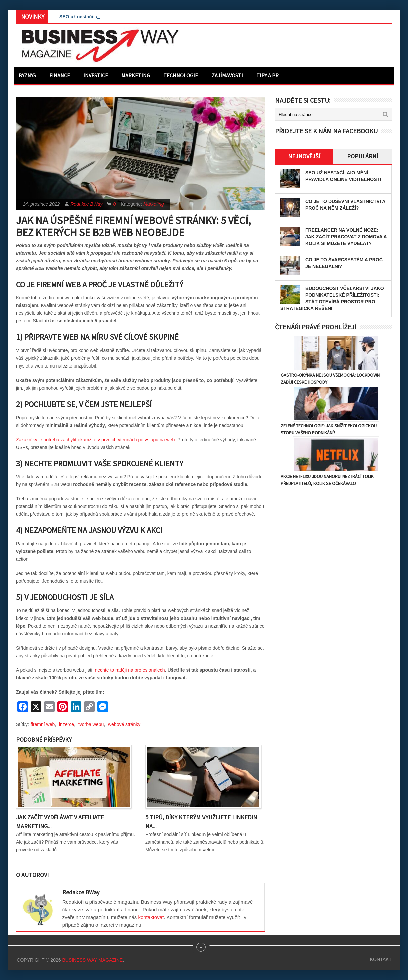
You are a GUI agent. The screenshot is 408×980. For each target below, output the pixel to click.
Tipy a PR (267, 75)
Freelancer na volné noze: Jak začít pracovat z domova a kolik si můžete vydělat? (346, 237)
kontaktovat (151, 917)
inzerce (67, 724)
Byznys (27, 75)
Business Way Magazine (92, 960)
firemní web (43, 724)
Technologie (181, 75)
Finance (60, 75)
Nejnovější (304, 156)
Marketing (136, 75)
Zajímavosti (227, 75)
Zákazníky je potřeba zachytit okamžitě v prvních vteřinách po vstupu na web (95, 440)
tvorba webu (91, 724)
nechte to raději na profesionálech (130, 670)
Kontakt (381, 959)
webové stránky (124, 724)
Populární (362, 156)
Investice (96, 75)
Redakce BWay (86, 204)
